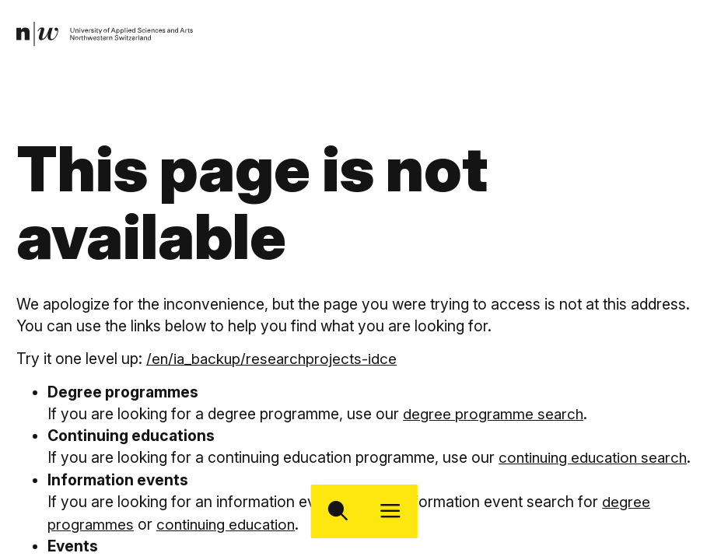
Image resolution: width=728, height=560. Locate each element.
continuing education (229, 523)
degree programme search (494, 413)
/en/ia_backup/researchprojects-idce (274, 359)
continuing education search (596, 457)
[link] (107, 35)
